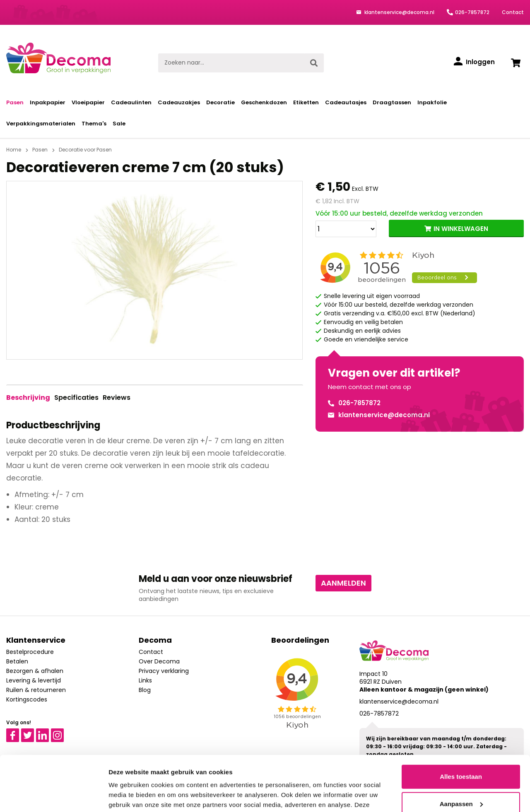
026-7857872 (472, 12)
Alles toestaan (461, 725)
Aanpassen (461, 752)
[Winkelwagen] (516, 63)
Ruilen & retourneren (36, 690)
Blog (145, 690)
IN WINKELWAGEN (461, 229)
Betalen (17, 661)
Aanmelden (343, 583)
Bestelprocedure (30, 652)
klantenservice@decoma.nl (399, 12)
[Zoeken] (314, 63)
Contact (513, 12)
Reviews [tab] (117, 398)
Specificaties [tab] (76, 398)
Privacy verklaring (164, 671)
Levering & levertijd (34, 680)
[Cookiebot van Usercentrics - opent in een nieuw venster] (54, 796)
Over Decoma (159, 661)
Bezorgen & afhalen (35, 671)
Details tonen (128, 796)
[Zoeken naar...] (231, 63)
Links (145, 680)
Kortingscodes (27, 699)
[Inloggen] (474, 62)
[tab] (28, 398)
